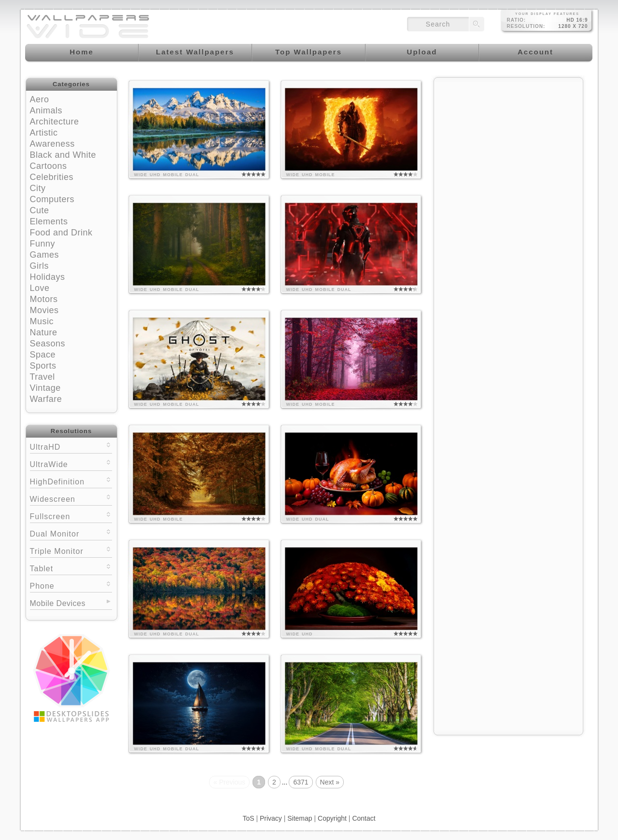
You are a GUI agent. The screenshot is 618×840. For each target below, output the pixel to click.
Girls (40, 266)
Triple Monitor (71, 550)
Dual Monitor (71, 533)
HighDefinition (71, 481)
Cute (40, 210)
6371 (301, 782)
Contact (364, 818)
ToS (248, 818)
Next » (330, 782)
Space (43, 355)
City (38, 188)
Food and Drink (61, 233)
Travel (42, 377)
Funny (43, 244)
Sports (43, 366)
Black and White (63, 155)
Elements (49, 221)
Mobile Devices (58, 603)
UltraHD (71, 446)
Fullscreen (71, 516)
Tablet (71, 568)
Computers (52, 199)
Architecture (55, 122)
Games (45, 255)
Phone (71, 585)
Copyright (332, 818)
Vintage (45, 388)
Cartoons (49, 166)
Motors (44, 299)
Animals (46, 110)
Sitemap (300, 818)
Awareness (52, 144)
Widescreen (71, 498)
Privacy (271, 818)
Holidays (48, 277)
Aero (40, 99)
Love (40, 288)
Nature (44, 332)
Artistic (44, 133)
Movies (44, 310)
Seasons (48, 344)
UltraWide (71, 463)
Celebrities (52, 177)
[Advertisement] (508, 143)
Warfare (46, 399)
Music (42, 321)
